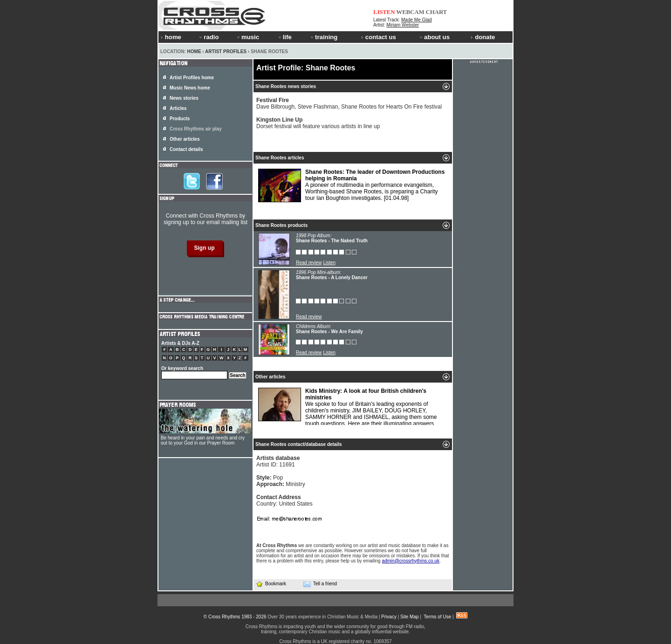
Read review (309, 263)
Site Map (409, 617)
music (247, 37)
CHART (437, 12)
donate (483, 37)
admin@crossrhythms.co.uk (411, 561)
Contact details (186, 149)
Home (194, 51)
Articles (178, 108)
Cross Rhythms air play (196, 129)
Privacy (389, 617)
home (171, 37)
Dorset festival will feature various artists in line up (318, 123)
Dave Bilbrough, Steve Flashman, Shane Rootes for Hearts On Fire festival (349, 103)
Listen (329, 263)
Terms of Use (437, 617)
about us (434, 37)
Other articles (185, 139)
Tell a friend (320, 584)
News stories (184, 98)
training (323, 37)
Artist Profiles (226, 51)
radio (208, 37)
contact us (379, 37)
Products (180, 119)
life (284, 37)
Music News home (190, 88)
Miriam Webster (403, 25)
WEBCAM (410, 12)
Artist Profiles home (192, 78)
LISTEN (384, 12)
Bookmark (271, 584)
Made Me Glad (417, 20)
